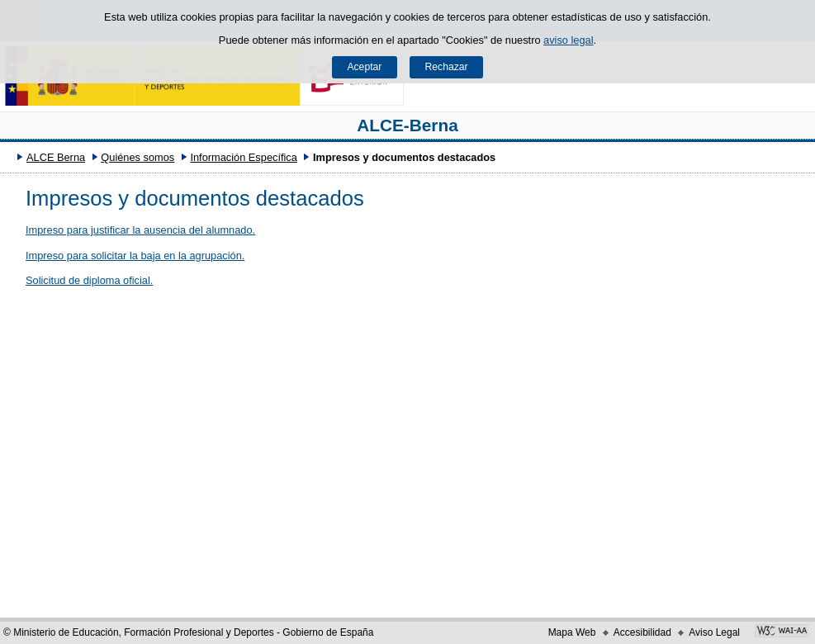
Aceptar (364, 67)
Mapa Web (572, 632)
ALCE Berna (56, 157)
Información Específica (243, 157)
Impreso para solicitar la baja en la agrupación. (135, 256)
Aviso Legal (714, 632)
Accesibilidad (642, 632)
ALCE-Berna (407, 125)
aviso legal (568, 40)
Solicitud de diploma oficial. (89, 280)
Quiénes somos (137, 157)
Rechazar (447, 67)
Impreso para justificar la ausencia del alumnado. (140, 230)
